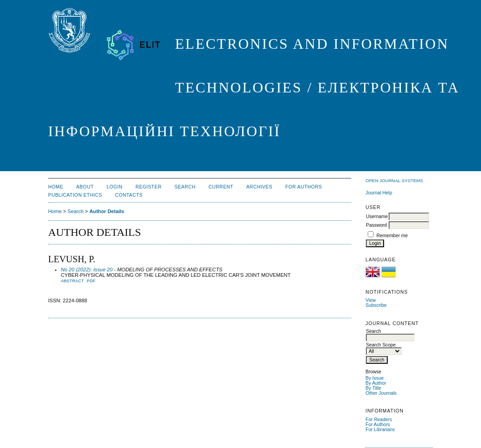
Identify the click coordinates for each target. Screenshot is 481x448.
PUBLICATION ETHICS (75, 195)
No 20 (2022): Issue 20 (87, 270)
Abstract (73, 281)
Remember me (392, 236)
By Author (376, 383)
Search (185, 187)
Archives (259, 187)
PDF (91, 281)
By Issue (375, 378)
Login (114, 187)
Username (377, 216)
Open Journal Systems (394, 181)
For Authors (378, 425)
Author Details (106, 211)
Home (56, 187)
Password (376, 225)
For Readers (379, 420)
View (370, 300)
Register (149, 187)
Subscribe (376, 305)
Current (221, 187)
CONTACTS (129, 195)
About (85, 187)
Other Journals (381, 393)
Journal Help (379, 193)
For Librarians (380, 430)
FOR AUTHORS (304, 187)
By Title (373, 388)
